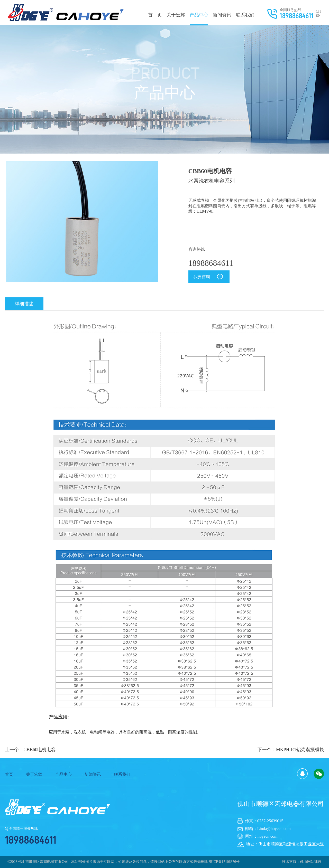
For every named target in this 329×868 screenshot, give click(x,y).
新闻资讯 (222, 15)
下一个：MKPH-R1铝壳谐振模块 (291, 750)
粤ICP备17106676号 (224, 862)
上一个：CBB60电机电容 (30, 750)
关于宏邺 (176, 15)
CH (318, 11)
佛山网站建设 (311, 862)
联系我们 (245, 15)
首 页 (155, 15)
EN (318, 16)
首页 (9, 774)
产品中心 (199, 19)
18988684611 (296, 16)
